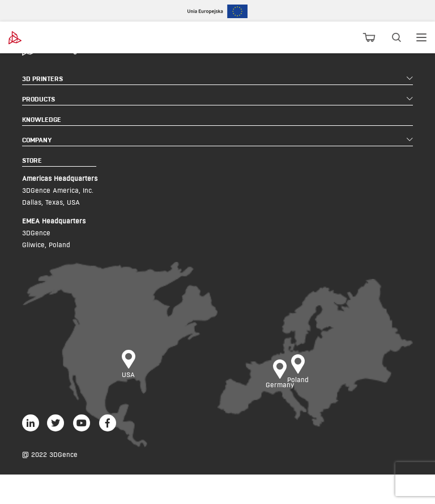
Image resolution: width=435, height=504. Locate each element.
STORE (32, 160)
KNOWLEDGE (42, 119)
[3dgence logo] (40, 38)
